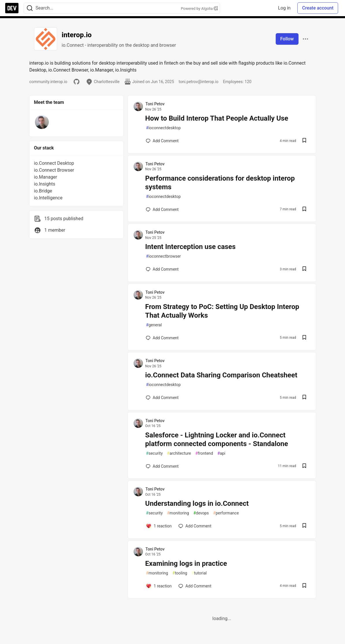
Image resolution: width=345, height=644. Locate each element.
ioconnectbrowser (164, 256)
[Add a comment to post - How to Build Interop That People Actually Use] (162, 141)
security (154, 453)
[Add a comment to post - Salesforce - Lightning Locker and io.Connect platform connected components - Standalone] (162, 466)
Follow (287, 39)
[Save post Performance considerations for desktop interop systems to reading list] (304, 210)
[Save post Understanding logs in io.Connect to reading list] (304, 526)
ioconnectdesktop (163, 128)
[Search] (30, 8)
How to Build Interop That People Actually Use (217, 118)
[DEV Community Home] (12, 8)
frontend (204, 453)
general (154, 325)
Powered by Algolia (199, 9)
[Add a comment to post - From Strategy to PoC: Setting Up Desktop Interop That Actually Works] (162, 338)
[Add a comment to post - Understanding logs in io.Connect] (159, 526)
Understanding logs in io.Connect (197, 503)
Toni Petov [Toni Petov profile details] (155, 104)
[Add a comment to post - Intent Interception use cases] (162, 269)
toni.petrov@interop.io (199, 82)
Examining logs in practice (186, 563)
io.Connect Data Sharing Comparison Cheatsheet (221, 375)
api (221, 453)
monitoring (178, 513)
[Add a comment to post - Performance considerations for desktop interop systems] (162, 209)
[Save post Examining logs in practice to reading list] (304, 586)
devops (201, 513)
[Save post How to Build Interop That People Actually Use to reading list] (304, 141)
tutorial (199, 573)
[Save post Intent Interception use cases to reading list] (304, 269)
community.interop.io (49, 82)
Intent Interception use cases (190, 247)
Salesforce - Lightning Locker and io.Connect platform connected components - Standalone (217, 439)
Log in (284, 8)
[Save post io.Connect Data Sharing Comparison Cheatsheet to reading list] (304, 398)
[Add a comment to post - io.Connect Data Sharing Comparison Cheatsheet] (162, 398)
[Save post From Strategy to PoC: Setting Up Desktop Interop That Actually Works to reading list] (304, 338)
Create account (318, 8)
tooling (180, 573)
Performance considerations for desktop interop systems (220, 183)
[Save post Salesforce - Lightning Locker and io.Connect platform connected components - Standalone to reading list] (304, 466)
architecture (179, 453)
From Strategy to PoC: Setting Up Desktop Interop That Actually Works (222, 311)
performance (226, 513)
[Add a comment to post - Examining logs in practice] (159, 586)
